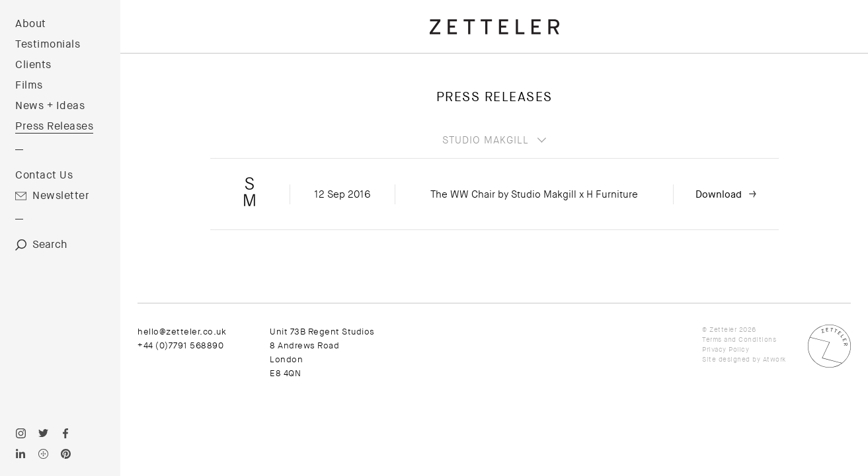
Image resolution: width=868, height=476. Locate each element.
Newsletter (61, 196)
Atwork (774, 359)
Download (719, 194)
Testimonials (48, 44)
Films (29, 85)
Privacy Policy (726, 349)
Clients (33, 65)
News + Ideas (50, 106)
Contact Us (44, 175)
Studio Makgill (486, 140)
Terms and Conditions (739, 339)
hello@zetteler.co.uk (182, 332)
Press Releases (54, 126)
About (31, 24)
